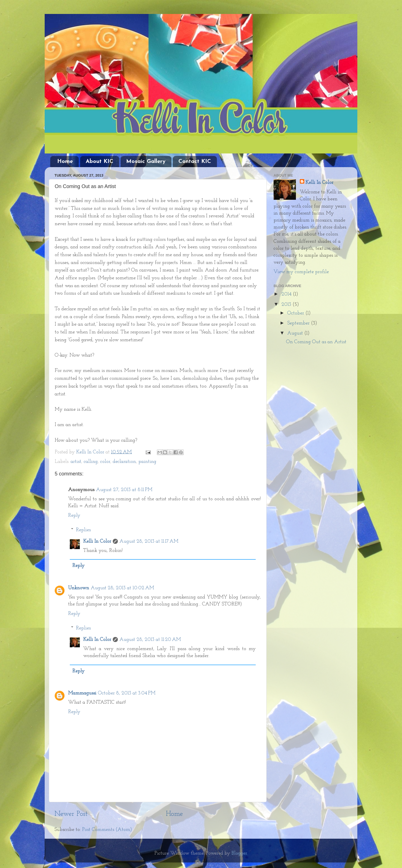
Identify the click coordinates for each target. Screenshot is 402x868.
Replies (83, 530)
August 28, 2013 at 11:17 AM (149, 541)
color (105, 462)
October (296, 313)
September (299, 323)
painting (147, 462)
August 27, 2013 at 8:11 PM (124, 490)
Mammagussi (82, 693)
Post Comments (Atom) (107, 830)
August (296, 333)
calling (91, 462)
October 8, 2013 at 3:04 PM (127, 693)
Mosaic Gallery (146, 162)
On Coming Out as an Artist (316, 342)
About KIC (100, 162)
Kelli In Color (97, 541)
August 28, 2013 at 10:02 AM (122, 588)
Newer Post (71, 814)
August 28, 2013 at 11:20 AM (150, 640)
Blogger (239, 853)
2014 (287, 294)
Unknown (79, 588)
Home (65, 162)
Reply (74, 515)
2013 (287, 305)
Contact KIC (195, 162)
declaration (124, 462)
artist (76, 462)
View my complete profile (301, 272)
